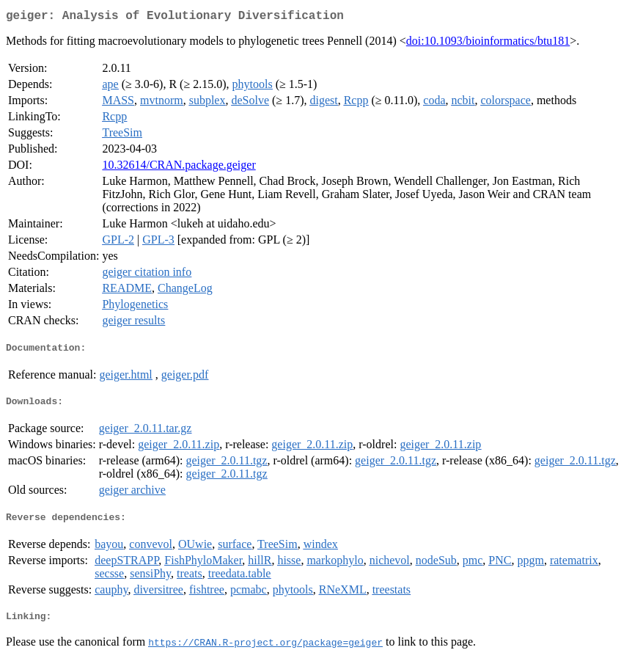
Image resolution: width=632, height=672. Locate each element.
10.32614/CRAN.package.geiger (179, 168)
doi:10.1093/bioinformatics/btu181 (488, 44)
